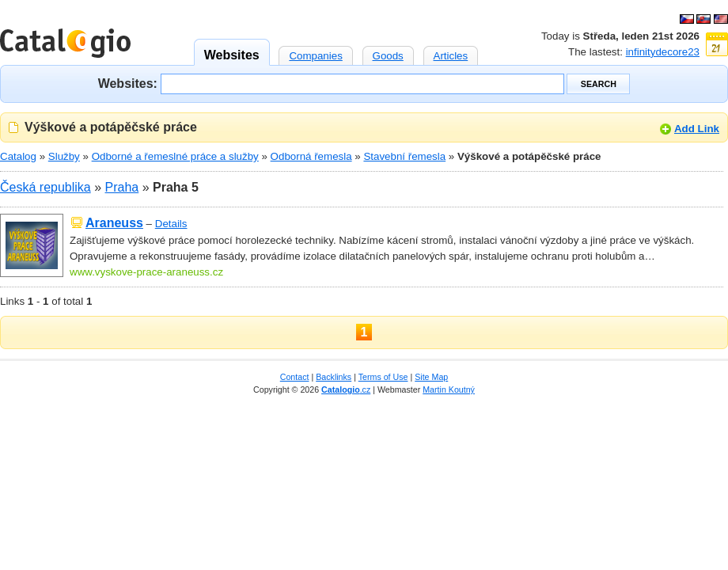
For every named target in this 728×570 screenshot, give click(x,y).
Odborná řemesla (311, 156)
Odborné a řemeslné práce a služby (175, 156)
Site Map (431, 377)
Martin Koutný (449, 389)
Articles (451, 54)
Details (171, 224)
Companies (315, 54)
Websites (232, 50)
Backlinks (334, 377)
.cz (346, 389)
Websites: (128, 83)
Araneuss (114, 223)
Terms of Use (383, 377)
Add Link (697, 129)
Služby (64, 156)
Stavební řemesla (404, 156)
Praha (122, 187)
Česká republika (45, 187)
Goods (388, 54)
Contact (295, 377)
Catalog (18, 156)
